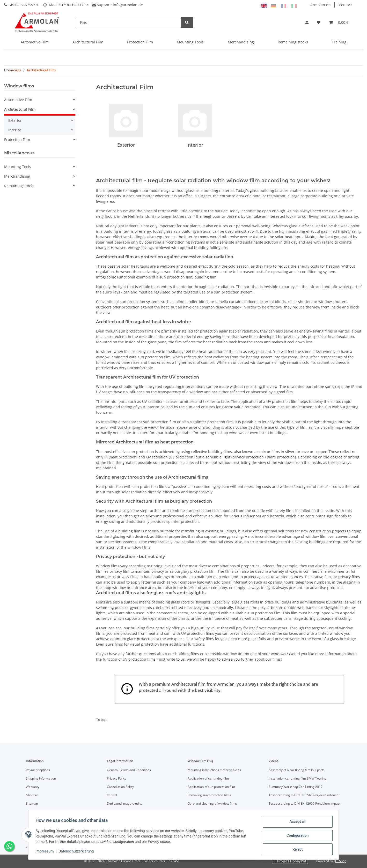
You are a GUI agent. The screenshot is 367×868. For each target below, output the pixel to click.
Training (339, 42)
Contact (345, 5)
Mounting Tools (190, 42)
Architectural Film (88, 42)
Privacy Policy (117, 778)
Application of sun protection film (211, 787)
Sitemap (32, 803)
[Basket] (339, 22)
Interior (195, 145)
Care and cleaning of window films (212, 803)
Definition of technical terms (208, 812)
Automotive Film (35, 42)
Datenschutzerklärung (77, 852)
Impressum (46, 852)
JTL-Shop (340, 861)
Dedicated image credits (124, 803)
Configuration (296, 836)
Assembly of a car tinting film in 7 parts (297, 770)
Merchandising (241, 42)
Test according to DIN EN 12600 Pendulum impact (304, 803)
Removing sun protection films (209, 795)
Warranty (33, 787)
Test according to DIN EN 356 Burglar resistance (303, 795)
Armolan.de (320, 5)
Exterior (126, 145)
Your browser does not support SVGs (127, 689)
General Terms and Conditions (129, 770)
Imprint (112, 795)
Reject (296, 850)
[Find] (129, 22)
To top (101, 720)
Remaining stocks (293, 42)
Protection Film (140, 42)
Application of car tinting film (208, 778)
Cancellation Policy (120, 787)
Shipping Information (41, 778)
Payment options (38, 770)
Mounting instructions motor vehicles (214, 770)
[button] (307, 22)
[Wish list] (319, 22)
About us (32, 795)
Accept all (296, 823)
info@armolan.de (128, 5)
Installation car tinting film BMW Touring (298, 778)
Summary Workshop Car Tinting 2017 (296, 787)
